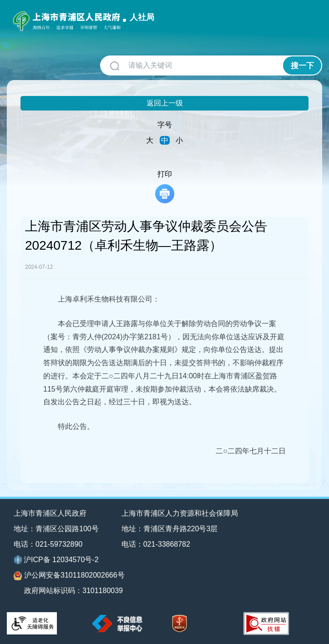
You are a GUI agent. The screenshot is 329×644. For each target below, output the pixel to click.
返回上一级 (165, 103)
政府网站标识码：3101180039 (73, 591)
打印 (165, 187)
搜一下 (302, 66)
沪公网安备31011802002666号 (69, 576)
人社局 (142, 17)
